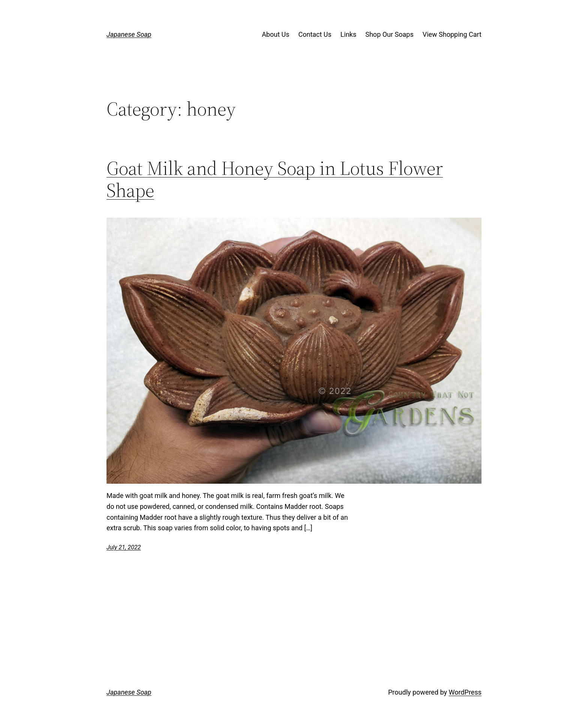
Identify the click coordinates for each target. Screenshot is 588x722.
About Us (275, 34)
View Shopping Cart (452, 34)
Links (348, 34)
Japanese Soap (129, 34)
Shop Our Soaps (389, 34)
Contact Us (315, 34)
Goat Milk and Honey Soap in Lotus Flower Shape (275, 179)
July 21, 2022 (124, 547)
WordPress (465, 692)
